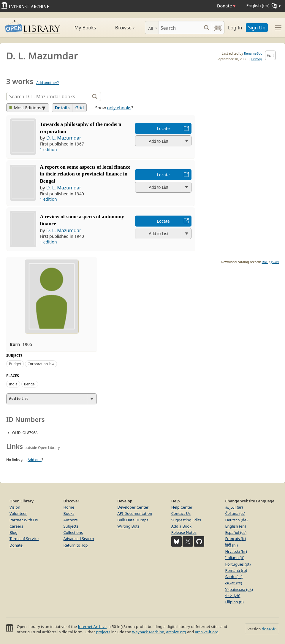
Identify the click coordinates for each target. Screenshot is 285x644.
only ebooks (119, 108)
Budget (15, 364)
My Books (85, 28)
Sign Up (257, 28)
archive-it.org (207, 632)
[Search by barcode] (218, 28)
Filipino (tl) (234, 602)
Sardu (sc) (234, 577)
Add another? (47, 83)
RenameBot (253, 53)
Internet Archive (92, 626)
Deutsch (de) (236, 520)
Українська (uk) (239, 589)
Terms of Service (24, 539)
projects (103, 632)
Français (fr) (235, 539)
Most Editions (25, 108)
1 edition (48, 149)
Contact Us (181, 513)
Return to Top (76, 545)
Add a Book (181, 526)
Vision (15, 507)
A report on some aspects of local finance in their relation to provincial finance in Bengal (85, 174)
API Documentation (135, 513)
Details (62, 108)
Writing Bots (128, 526)
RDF (265, 262)
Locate (163, 128)
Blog (14, 532)
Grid (79, 108)
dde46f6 (269, 629)
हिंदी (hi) (231, 545)
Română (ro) (236, 570)
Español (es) (236, 532)
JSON (275, 262)
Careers (16, 526)
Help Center (182, 507)
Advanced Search (79, 539)
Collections (73, 532)
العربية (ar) (234, 507)
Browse (120, 28)
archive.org (176, 632)
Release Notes (184, 532)
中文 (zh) (233, 596)
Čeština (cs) (235, 513)
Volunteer (18, 513)
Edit (270, 55)
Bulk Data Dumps (133, 520)
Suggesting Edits (186, 520)
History (256, 59)
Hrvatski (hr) (236, 551)
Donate (226, 6)
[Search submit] (206, 28)
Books (69, 513)
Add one (35, 460)
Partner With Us (24, 520)
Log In (235, 28)
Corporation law (41, 364)
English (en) (235, 526)
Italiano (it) (235, 558)
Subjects (71, 526)
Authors (71, 520)
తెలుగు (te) (233, 583)
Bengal (30, 384)
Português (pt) (238, 564)
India (13, 384)
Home (69, 507)
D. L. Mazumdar (64, 138)
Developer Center (133, 507)
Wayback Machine (148, 632)
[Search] (180, 28)
